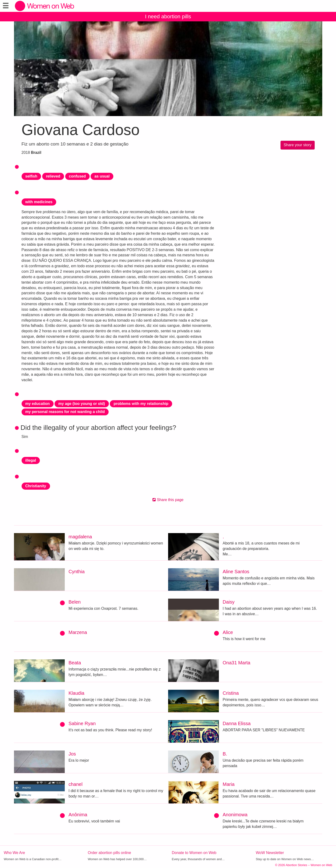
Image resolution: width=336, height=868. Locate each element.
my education (38, 404)
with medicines (39, 202)
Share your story (297, 145)
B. (225, 754)
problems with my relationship (141, 404)
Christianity (36, 486)
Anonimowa (235, 815)
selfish (31, 176)
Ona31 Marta (237, 663)
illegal (31, 460)
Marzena (78, 632)
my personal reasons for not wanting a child (65, 412)
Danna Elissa (237, 723)
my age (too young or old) (82, 404)
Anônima (78, 815)
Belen (75, 602)
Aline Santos (236, 572)
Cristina (231, 693)
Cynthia (77, 572)
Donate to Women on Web (194, 853)
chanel (76, 784)
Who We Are (14, 853)
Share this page (168, 500)
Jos (72, 754)
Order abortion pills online (109, 853)
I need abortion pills (168, 16)
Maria (229, 784)
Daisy (229, 602)
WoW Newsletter (270, 853)
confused (77, 176)
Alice (228, 632)
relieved (53, 176)
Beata (75, 663)
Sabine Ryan (82, 723)
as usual (102, 176)
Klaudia (76, 693)
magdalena (80, 537)
